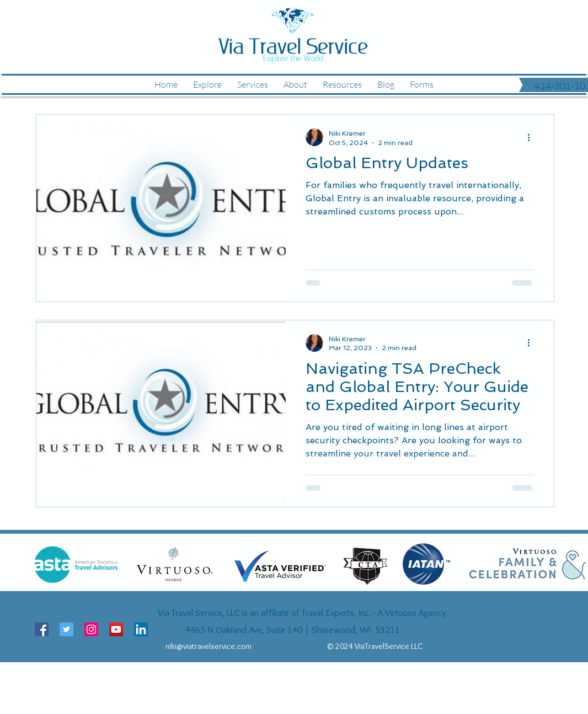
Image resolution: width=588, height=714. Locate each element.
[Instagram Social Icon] (91, 629)
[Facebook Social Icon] (42, 629)
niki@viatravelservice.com (209, 646)
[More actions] (532, 137)
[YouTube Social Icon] (116, 629)
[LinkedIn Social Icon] (141, 629)
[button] (422, 84)
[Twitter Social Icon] (66, 629)
